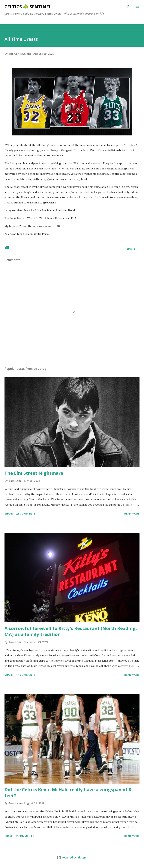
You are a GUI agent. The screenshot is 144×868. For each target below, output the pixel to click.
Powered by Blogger (72, 857)
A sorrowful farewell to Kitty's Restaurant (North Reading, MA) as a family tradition (71, 631)
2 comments (25, 836)
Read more (132, 513)
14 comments (26, 675)
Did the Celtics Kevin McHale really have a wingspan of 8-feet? (69, 792)
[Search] (128, 7)
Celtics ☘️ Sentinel (28, 7)
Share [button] (131, 249)
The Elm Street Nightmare (34, 473)
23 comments (26, 513)
